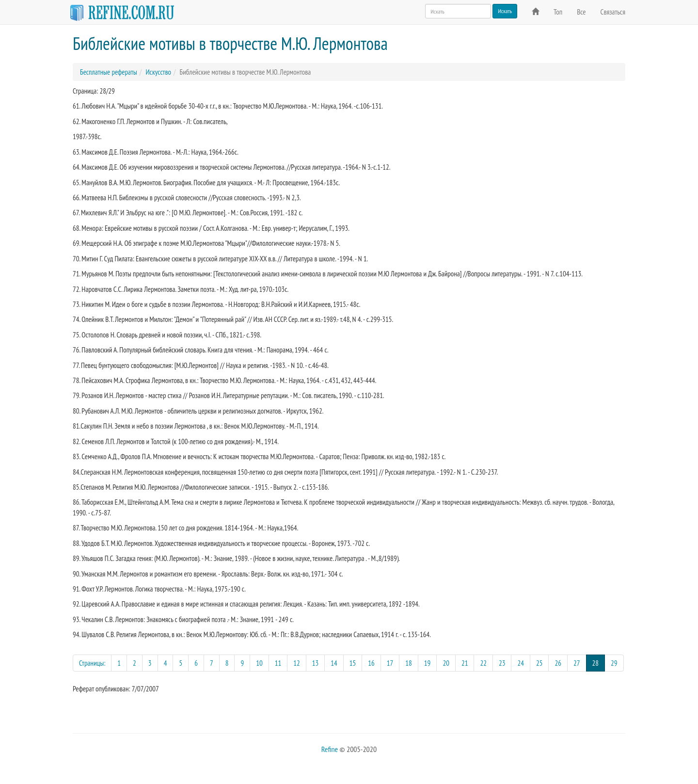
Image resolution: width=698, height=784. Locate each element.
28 (599, 663)
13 (316, 663)
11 (278, 663)
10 (259, 663)
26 (558, 663)
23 (502, 663)
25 (539, 663)
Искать (505, 11)
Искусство (158, 72)
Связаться (613, 12)
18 (409, 663)
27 (577, 663)
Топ (558, 12)
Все (581, 12)
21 (465, 663)
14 (334, 663)
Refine (330, 749)
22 (483, 663)
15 (353, 663)
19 (428, 663)
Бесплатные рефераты (109, 72)
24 (521, 663)
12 (297, 663)
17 (390, 663)
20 (446, 663)
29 (614, 663)
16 (371, 663)
